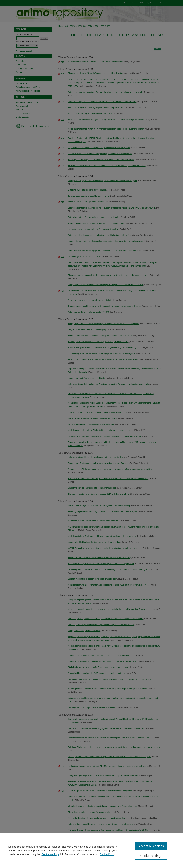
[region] (91, 851)
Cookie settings (50, 854)
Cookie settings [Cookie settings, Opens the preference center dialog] (151, 856)
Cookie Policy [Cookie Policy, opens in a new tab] (107, 854)
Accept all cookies (151, 846)
